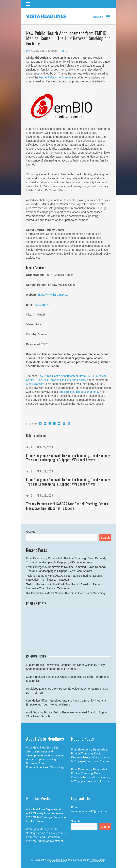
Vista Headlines (59, 860)
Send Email (42, 305)
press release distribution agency (79, 392)
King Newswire (35, 384)
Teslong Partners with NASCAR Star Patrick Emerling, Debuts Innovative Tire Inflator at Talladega (67, 506)
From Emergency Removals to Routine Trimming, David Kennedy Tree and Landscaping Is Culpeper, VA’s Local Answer (68, 458)
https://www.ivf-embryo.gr (54, 295)
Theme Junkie (98, 860)
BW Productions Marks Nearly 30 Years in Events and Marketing (66, 593)
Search (30, 532)
